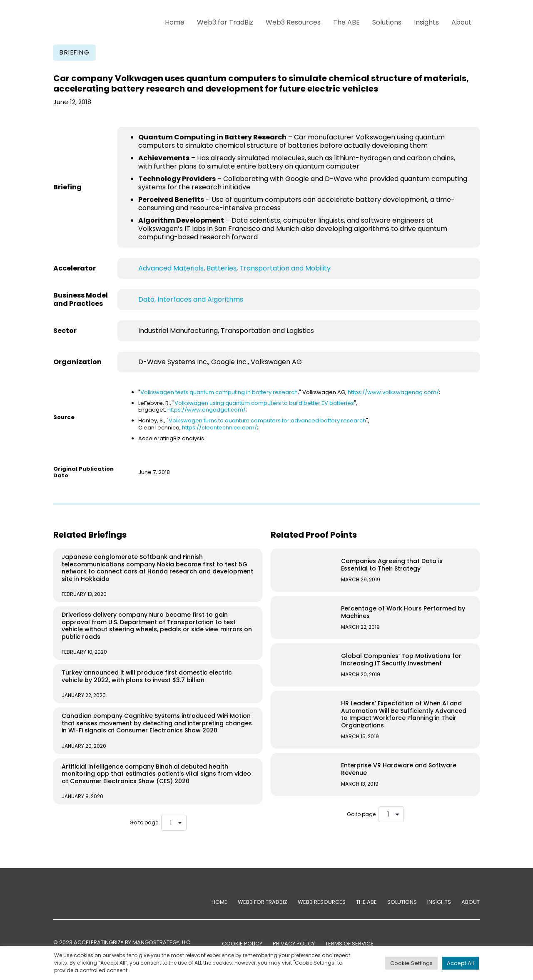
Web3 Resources (293, 22)
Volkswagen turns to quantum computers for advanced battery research (267, 421)
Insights (426, 22)
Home (175, 22)
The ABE (346, 22)
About (461, 22)
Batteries (222, 268)
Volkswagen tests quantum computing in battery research (219, 392)
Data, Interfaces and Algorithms (191, 299)
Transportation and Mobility (285, 268)
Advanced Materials (171, 268)
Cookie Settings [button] (411, 963)
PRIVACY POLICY (294, 944)
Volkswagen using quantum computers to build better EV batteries (264, 403)
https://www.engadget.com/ (207, 410)
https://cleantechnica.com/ (219, 428)
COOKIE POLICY (242, 944)
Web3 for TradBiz (225, 22)
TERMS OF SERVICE (349, 944)
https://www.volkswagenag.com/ (393, 392)
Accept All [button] (460, 963)
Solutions (387, 22)
